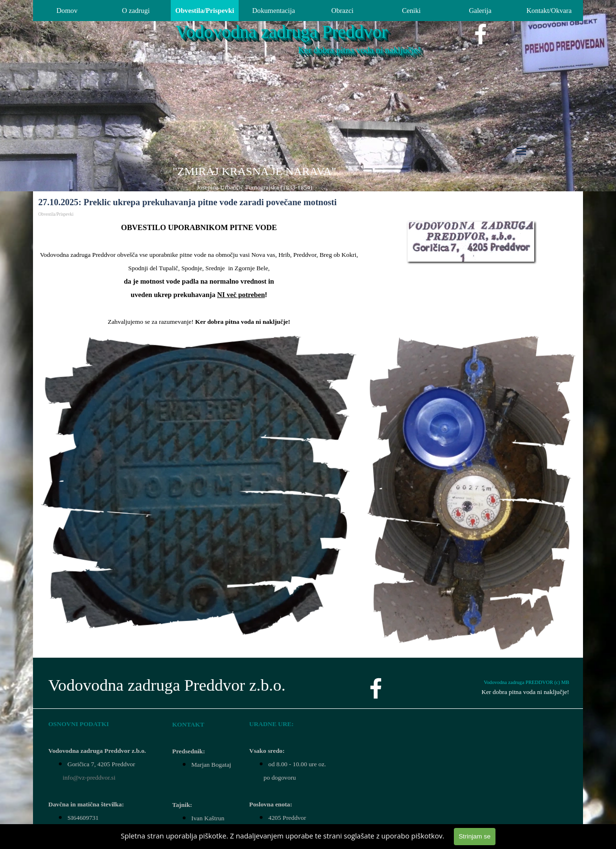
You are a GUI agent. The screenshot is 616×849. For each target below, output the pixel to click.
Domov (67, 11)
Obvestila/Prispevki (205, 11)
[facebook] (481, 34)
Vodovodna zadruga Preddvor (281, 32)
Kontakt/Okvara (549, 11)
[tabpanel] (254, 178)
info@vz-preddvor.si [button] (89, 777)
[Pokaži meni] (521, 151)
